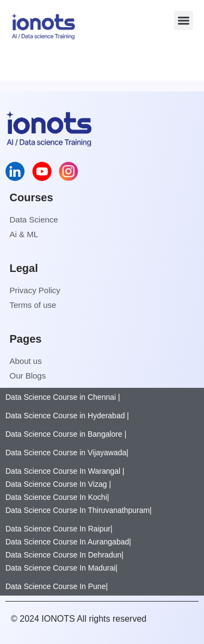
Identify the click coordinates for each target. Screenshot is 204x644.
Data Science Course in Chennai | (63, 397)
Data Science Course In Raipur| (59, 529)
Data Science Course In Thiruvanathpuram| (79, 510)
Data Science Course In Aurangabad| (68, 542)
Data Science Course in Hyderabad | (67, 416)
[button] (184, 20)
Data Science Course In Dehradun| (64, 555)
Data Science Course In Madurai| (61, 568)
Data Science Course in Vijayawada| (67, 453)
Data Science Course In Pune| (57, 586)
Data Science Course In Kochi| (57, 497)
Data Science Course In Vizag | (58, 484)
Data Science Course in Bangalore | (66, 434)
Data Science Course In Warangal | (65, 471)
